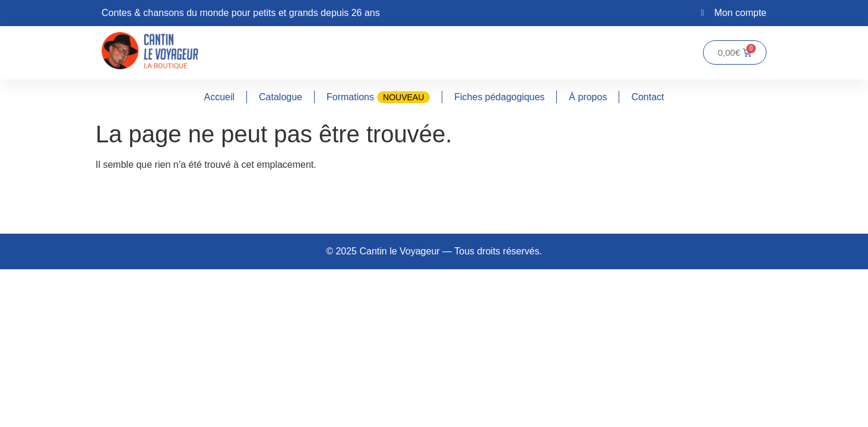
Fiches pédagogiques (499, 97)
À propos (588, 97)
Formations (378, 97)
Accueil (219, 97)
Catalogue (281, 97)
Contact (647, 97)
